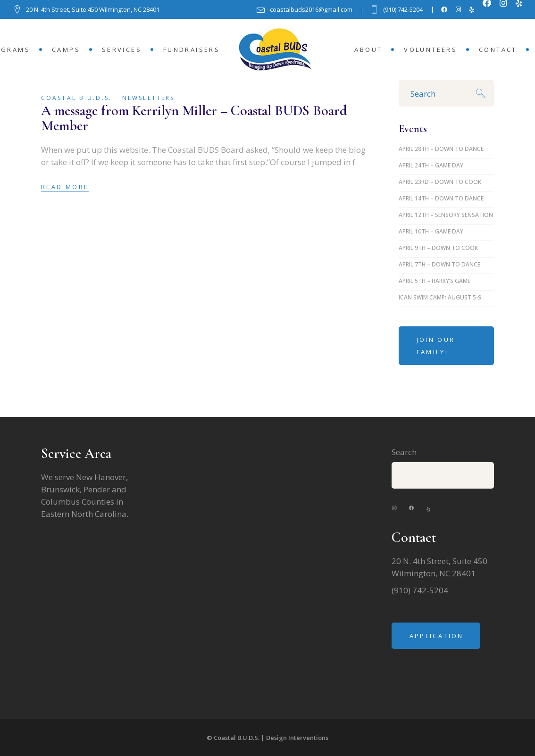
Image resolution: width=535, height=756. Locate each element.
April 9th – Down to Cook (438, 248)
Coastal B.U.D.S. (76, 98)
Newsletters (148, 98)
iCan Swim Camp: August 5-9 (440, 297)
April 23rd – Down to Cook (440, 182)
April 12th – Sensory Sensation (446, 215)
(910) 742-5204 (420, 590)
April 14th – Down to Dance (441, 198)
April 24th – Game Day (431, 165)
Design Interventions (297, 738)
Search (404, 452)
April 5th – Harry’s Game (435, 281)
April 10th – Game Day (431, 231)
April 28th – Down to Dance (441, 149)
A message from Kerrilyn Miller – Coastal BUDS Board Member (194, 118)
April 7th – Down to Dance (439, 264)
